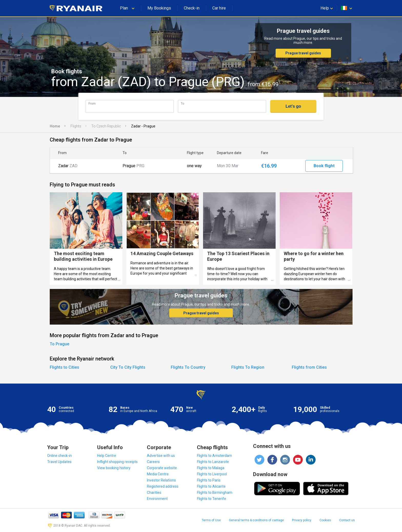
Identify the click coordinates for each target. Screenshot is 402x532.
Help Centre (107, 456)
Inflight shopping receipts (117, 462)
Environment (157, 499)
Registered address (163, 486)
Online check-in (59, 456)
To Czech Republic (106, 126)
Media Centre (158, 474)
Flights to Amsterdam (214, 456)
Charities (154, 493)
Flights (76, 126)
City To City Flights (128, 367)
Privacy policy (302, 520)
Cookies (325, 520)
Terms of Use (211, 520)
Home (55, 126)
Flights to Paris (209, 480)
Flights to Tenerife (212, 499)
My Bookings (159, 8)
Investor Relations (161, 480)
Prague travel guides (303, 53)
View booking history (114, 468)
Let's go (293, 106)
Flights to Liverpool (212, 474)
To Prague (59, 344)
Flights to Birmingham (215, 493)
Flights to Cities (64, 367)
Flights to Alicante (211, 486)
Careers (153, 462)
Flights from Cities (309, 367)
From (92, 103)
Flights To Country (188, 367)
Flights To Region (248, 367)
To (182, 103)
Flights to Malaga (211, 468)
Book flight (324, 166)
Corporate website (162, 468)
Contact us (347, 520)
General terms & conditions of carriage (256, 520)
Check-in (192, 8)
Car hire (219, 8)
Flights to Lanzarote (213, 462)
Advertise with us (161, 456)
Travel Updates (59, 462)
